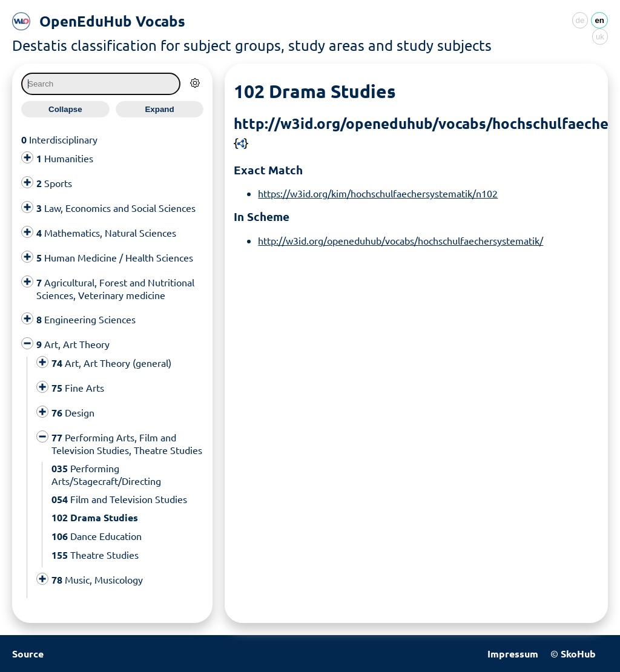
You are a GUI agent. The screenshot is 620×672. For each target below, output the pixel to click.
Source (28, 654)
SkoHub (578, 654)
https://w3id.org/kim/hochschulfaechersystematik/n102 (378, 193)
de (580, 20)
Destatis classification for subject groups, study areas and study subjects (252, 45)
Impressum (513, 654)
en (599, 20)
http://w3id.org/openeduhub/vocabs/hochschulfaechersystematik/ (401, 240)
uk (600, 37)
